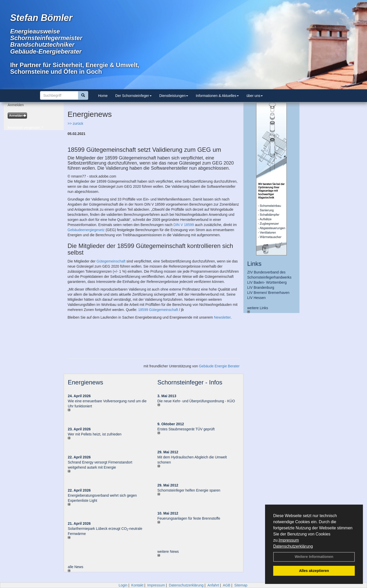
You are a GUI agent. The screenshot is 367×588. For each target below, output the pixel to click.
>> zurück (75, 123)
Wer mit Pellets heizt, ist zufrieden (95, 434)
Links (254, 264)
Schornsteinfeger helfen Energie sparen (189, 490)
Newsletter (222, 317)
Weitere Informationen (314, 557)
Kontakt (137, 585)
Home (103, 96)
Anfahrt (213, 585)
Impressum (289, 540)
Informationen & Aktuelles (217, 96)
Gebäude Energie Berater (219, 366)
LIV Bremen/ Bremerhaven (268, 293)
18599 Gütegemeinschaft (158, 310)
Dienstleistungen (174, 96)
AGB (227, 585)
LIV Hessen (256, 298)
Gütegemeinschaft (111, 261)
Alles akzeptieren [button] (314, 571)
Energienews (86, 382)
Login (123, 585)
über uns (255, 96)
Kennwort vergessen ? (25, 128)
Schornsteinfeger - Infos (190, 382)
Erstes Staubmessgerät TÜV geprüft (186, 429)
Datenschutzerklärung (293, 546)
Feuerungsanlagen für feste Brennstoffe (189, 518)
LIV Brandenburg (261, 287)
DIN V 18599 (184, 225)
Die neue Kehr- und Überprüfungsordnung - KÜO (196, 401)
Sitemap (241, 585)
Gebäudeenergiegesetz (86, 230)
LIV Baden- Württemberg (267, 282)
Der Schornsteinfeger (133, 96)
